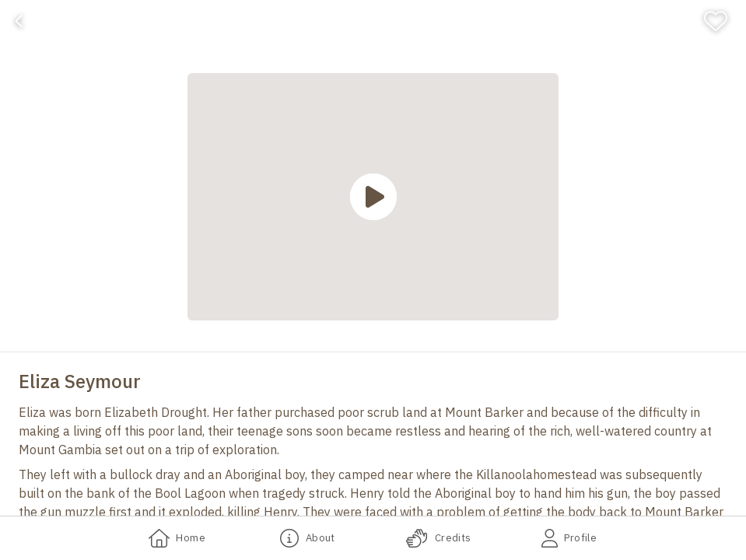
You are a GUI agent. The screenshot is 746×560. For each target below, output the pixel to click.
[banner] (373, 21)
